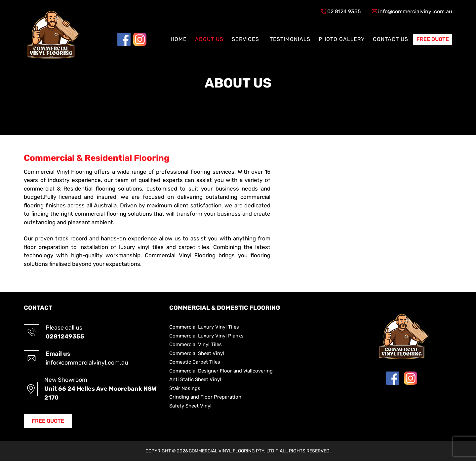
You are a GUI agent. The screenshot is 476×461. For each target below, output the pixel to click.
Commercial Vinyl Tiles (196, 344)
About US (209, 39)
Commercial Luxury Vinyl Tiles (204, 327)
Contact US (391, 39)
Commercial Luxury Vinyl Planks (206, 336)
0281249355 (65, 337)
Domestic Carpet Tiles (195, 362)
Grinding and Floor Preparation (205, 397)
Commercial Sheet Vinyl (197, 353)
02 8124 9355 (344, 11)
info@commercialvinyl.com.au (415, 11)
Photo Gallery (342, 39)
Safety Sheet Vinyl (190, 406)
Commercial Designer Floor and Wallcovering (221, 371)
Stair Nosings (185, 388)
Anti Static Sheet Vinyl (195, 379)
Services (245, 39)
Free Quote (433, 39)
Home (179, 39)
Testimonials (290, 39)
